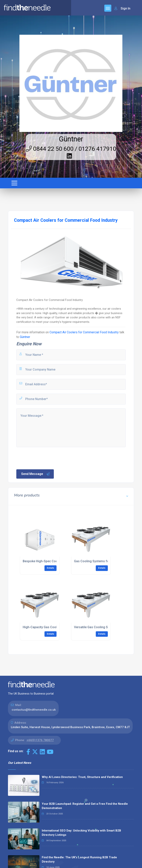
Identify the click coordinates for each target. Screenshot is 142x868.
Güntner (71, 139)
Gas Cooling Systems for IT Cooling (100, 561)
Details (51, 568)
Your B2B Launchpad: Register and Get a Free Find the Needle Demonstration (85, 806)
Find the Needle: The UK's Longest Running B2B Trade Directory (79, 860)
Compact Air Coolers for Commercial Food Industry (84, 332)
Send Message (36, 474)
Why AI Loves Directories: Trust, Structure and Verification (82, 777)
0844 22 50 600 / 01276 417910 (71, 149)
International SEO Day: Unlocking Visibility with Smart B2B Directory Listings (81, 833)
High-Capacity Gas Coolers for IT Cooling (53, 627)
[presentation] (45, 458)
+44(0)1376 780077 (40, 740)
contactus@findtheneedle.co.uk (34, 710)
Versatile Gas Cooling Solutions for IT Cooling (107, 627)
